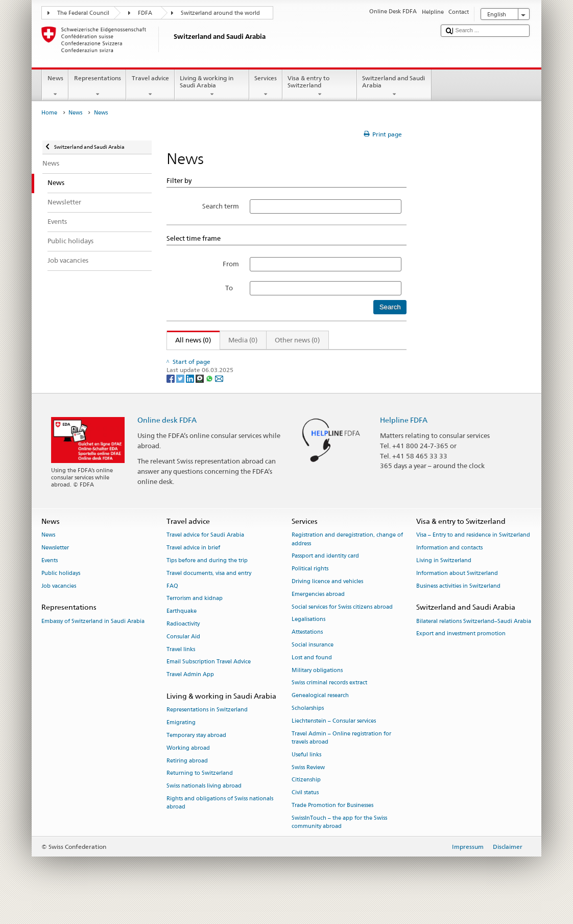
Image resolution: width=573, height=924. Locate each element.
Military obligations (317, 692)
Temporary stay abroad (196, 757)
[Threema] (200, 400)
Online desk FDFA (167, 442)
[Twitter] (181, 400)
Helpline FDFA (404, 442)
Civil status (305, 814)
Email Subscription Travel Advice (209, 684)
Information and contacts (449, 570)
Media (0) (243, 340)
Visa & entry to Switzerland (320, 86)
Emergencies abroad (318, 616)
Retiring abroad (187, 782)
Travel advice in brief (193, 570)
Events (50, 582)
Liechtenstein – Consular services (334, 743)
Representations (97, 86)
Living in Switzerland (444, 582)
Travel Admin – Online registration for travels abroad (341, 759)
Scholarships (308, 730)
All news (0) (189, 340)
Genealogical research (320, 717)
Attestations (307, 654)
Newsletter (55, 570)
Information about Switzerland (457, 595)
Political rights (310, 591)
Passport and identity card (325, 578)
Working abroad (188, 769)
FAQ (172, 607)
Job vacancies (59, 607)
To (232, 288)
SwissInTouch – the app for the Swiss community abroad (339, 844)
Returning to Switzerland (200, 795)
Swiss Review (308, 789)
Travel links (181, 671)
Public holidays (61, 595)
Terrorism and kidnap (195, 620)
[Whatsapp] (210, 400)
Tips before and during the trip (207, 582)
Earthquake (182, 633)
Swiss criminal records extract (329, 704)
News (55, 86)
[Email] (219, 400)
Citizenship (306, 802)
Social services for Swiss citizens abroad (342, 628)
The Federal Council (83, 13)
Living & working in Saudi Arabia (212, 86)
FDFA (145, 13)
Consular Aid (183, 659)
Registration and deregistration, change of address (347, 561)
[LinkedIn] (191, 400)
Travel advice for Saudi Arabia (205, 557)
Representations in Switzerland (207, 732)
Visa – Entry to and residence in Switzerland (473, 557)
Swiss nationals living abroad (204, 808)
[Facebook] (171, 400)
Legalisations (308, 641)
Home (49, 113)
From (231, 264)
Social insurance (313, 667)
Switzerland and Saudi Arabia (394, 86)
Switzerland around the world (220, 13)
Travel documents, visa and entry (209, 595)
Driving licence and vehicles (327, 603)
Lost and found (312, 679)
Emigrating (181, 744)
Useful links (306, 776)
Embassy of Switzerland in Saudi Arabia (93, 643)
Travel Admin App (190, 696)
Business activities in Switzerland (458, 607)
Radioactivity (183, 646)
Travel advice (150, 86)
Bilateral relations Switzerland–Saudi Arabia (474, 643)
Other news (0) (297, 340)
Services (266, 86)
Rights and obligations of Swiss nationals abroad (220, 825)
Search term (221, 206)
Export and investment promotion (461, 655)
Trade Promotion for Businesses (332, 827)
